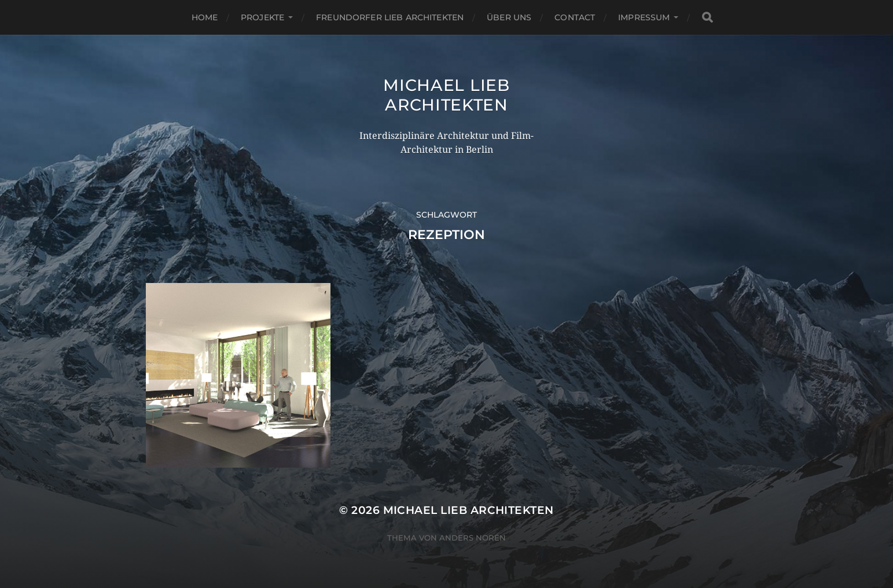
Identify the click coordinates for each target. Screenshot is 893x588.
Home (205, 17)
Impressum (644, 17)
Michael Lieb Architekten (446, 95)
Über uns (509, 17)
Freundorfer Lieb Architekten (390, 17)
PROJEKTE (262, 17)
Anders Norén (473, 538)
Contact (575, 17)
